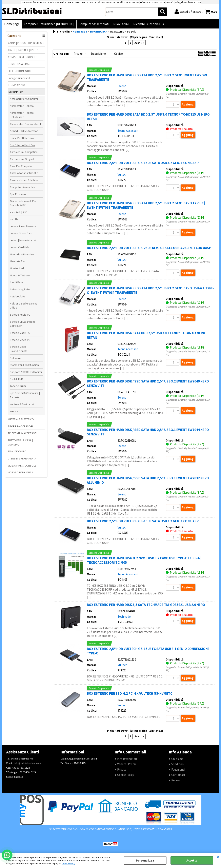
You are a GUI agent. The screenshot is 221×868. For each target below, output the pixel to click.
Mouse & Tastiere (20, 275)
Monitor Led (17, 268)
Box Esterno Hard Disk (23, 145)
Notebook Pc (18, 296)
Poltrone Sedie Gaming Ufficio (24, 306)
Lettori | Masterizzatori (23, 240)
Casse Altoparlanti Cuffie (24, 173)
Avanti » (139, 43)
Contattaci (178, 775)
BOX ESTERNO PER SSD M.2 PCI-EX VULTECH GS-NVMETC (130, 693)
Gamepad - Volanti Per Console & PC (23, 203)
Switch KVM (16, 379)
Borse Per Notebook (22, 138)
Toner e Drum (18, 386)
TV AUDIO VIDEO (17, 451)
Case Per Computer (21, 166)
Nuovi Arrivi (121, 24)
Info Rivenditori (127, 759)
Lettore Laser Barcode (23, 226)
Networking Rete (20, 289)
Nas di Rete (16, 282)
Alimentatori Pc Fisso (22, 106)
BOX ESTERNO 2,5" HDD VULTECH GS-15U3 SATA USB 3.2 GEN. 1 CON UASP (143, 163)
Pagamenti (178, 770)
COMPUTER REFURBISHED (23, 57)
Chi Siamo (177, 759)
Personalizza (145, 860)
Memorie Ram (18, 261)
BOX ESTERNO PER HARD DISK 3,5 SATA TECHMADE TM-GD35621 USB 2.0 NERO (146, 605)
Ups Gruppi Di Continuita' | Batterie (25, 395)
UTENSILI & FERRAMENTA (22, 458)
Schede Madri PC (20, 333)
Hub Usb (15, 219)
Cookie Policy (68, 863)
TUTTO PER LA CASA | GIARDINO (20, 442)
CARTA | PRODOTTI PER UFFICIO (26, 43)
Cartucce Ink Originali (22, 159)
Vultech (122, 174)
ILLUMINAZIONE (17, 85)
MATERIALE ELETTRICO (21, 419)
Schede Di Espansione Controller (23, 324)
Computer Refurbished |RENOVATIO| (49, 24)
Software (15, 358)
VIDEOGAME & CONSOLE (22, 466)
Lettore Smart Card (21, 233)
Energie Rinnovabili (19, 78)
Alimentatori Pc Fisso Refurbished (22, 115)
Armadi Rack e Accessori (24, 131)
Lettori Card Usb (19, 247)
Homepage (12, 24)
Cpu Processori (19, 194)
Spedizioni (178, 764)
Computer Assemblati (94, 24)
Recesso (177, 780)
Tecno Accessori (128, 131)
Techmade (124, 617)
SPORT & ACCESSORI (20, 426)
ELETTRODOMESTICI (19, 71)
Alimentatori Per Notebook (26, 124)
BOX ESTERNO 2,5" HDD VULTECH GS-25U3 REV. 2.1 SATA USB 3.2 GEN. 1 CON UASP (149, 248)
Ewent (122, 86)
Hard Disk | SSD (19, 212)
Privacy (122, 770)
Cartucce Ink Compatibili (24, 152)
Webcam (15, 411)
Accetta (192, 860)
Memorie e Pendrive (22, 254)
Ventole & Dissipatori (22, 404)
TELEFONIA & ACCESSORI (23, 433)
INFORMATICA (16, 92)
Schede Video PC (20, 340)
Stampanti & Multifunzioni (25, 365)
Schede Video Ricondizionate (19, 349)
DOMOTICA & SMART (20, 64)
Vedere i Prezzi (127, 764)
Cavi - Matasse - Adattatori (25, 180)
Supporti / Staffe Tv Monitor (26, 372)
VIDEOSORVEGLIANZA (21, 472)
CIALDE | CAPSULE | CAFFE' (23, 50)
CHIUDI (218, 857)
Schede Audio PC (20, 315)
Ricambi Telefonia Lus (149, 24)
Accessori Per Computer (24, 99)
